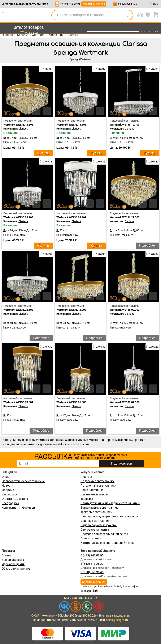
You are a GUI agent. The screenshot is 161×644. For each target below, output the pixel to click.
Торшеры (87, 499)
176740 (152, 161)
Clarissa (23, 129)
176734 (152, 254)
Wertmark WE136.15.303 (18, 125)
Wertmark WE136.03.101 (71, 217)
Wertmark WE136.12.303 (71, 310)
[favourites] (47, 111)
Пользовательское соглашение (23, 481)
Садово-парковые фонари (99, 525)
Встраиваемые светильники (100, 508)
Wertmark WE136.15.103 (71, 125)
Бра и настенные (92, 490)
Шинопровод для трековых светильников (109, 516)
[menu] (24, 27)
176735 (152, 69)
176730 (99, 347)
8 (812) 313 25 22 (92, 564)
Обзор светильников (16, 569)
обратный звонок (94, 4)
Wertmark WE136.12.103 (125, 125)
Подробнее (147, 245)
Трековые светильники (96, 512)
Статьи (7, 555)
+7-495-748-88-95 (70, 4)
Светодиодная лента (95, 530)
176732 (46, 347)
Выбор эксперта (13, 560)
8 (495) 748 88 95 (92, 555)
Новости (8, 486)
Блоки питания (91, 538)
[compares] (36, 111)
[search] (127, 15)
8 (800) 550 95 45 (92, 572)
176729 (152, 347)
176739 (46, 254)
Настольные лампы (94, 494)
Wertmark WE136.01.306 (71, 402)
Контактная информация (19, 508)
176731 (99, 161)
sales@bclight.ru (128, 4)
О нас (5, 477)
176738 (46, 69)
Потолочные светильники (98, 486)
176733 (46, 161)
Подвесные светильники (97, 481)
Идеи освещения (13, 564)
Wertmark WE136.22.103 (18, 310)
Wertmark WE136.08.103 (18, 217)
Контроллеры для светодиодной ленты (107, 543)
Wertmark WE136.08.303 (125, 310)
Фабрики (8, 490)
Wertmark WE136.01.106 (125, 402)
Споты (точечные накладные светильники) (110, 503)
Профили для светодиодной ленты (104, 534)
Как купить (9, 494)
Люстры (86, 477)
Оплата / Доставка (15, 499)
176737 (99, 69)
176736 (99, 254)
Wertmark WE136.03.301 (18, 402)
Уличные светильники (96, 521)
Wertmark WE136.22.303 (125, 217)
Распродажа (10, 503)
